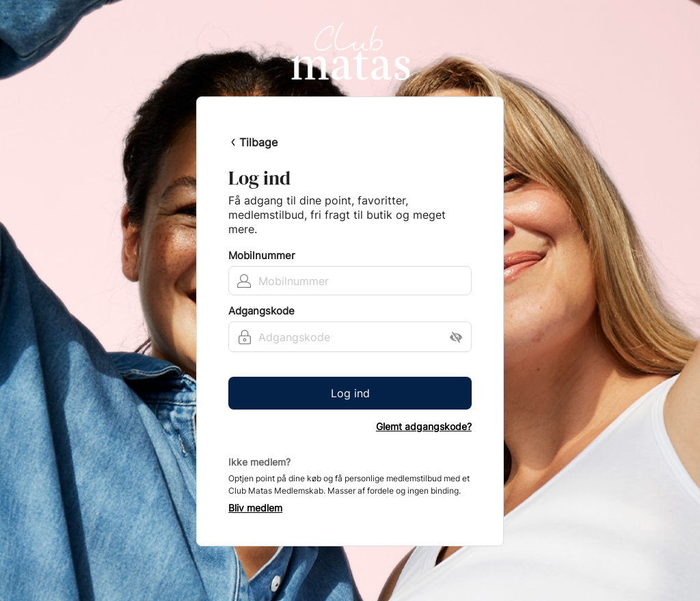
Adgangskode (261, 311)
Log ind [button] (350, 393)
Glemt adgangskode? (424, 427)
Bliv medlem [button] (255, 508)
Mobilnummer (262, 256)
